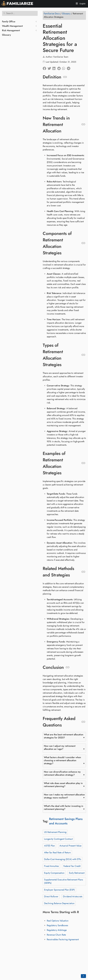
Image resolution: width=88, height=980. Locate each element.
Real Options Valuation (58, 921)
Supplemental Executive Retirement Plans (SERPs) (64, 881)
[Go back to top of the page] (83, 976)
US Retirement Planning (55, 832)
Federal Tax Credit (72, 866)
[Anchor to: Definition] (65, 77)
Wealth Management (12, 26)
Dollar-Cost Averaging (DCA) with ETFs (63, 859)
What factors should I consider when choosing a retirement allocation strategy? (62, 760)
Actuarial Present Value (70, 846)
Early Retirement (77, 873)
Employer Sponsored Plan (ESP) (59, 890)
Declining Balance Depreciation (59, 903)
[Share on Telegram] (69, 68)
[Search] (20, 13)
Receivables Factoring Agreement (63, 939)
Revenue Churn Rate (56, 935)
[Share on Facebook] (45, 68)
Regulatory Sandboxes (57, 925)
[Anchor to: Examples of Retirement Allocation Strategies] (83, 463)
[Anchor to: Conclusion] (68, 667)
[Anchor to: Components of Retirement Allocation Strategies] (83, 243)
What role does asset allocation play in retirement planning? (63, 785)
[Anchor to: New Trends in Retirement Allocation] (83, 124)
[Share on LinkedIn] (55, 68)
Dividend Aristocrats (73, 896)
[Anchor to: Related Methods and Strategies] (83, 572)
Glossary (6, 35)
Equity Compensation (54, 873)
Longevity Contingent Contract (58, 839)
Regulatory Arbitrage (57, 930)
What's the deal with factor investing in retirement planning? (64, 808)
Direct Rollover (51, 896)
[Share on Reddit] (60, 68)
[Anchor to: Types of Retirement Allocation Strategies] (83, 355)
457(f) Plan (49, 846)
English (82, 4)
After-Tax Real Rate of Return (57, 853)
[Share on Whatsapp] (64, 68)
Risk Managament (11, 30)
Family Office (9, 22)
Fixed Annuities (51, 866)
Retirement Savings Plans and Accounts (66, 821)
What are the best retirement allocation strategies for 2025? (64, 736)
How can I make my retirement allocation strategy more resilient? (64, 796)
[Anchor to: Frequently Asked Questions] (83, 722)
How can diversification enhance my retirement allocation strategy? (62, 773)
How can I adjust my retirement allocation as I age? (60, 747)
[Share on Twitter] (50, 68)
